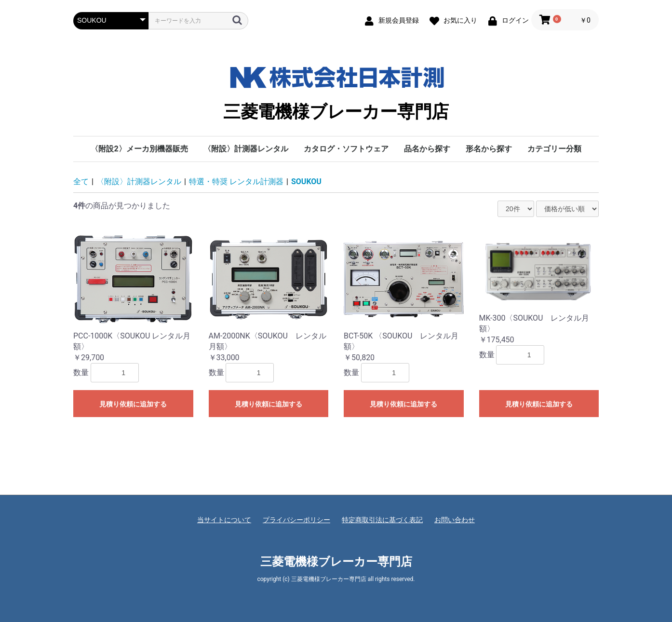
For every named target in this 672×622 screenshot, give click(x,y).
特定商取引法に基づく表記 (382, 520)
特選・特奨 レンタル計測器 (236, 182)
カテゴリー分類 (554, 149)
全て (81, 182)
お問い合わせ (455, 520)
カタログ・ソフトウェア (346, 149)
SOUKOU (306, 182)
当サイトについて (224, 520)
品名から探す (427, 149)
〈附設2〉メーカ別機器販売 (139, 149)
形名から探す (489, 149)
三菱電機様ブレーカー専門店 (336, 90)
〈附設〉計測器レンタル (246, 149)
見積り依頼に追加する (133, 404)
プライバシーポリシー (296, 520)
